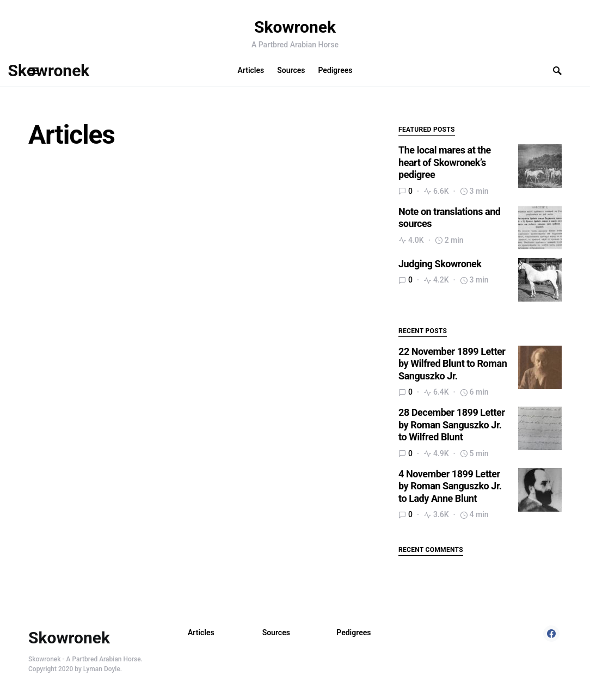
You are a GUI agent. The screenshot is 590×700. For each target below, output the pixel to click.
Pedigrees (354, 633)
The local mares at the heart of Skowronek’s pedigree (445, 162)
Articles (201, 633)
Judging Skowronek (440, 264)
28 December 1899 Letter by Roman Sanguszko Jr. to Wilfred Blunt (452, 425)
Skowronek (295, 27)
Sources (276, 633)
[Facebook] (551, 634)
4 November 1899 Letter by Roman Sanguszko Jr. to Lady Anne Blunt (450, 486)
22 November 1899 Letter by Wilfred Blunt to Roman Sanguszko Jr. (453, 364)
